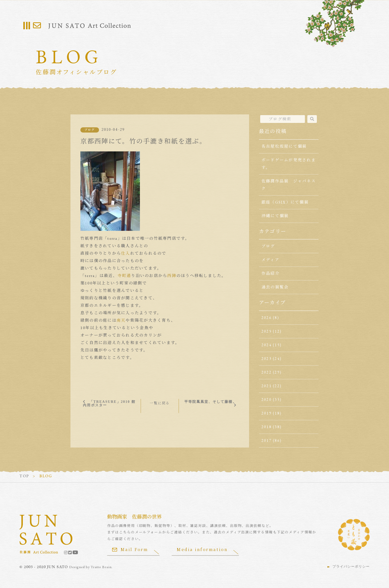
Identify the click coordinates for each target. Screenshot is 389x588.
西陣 (172, 276)
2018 (267, 427)
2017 (267, 440)
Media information (202, 549)
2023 (267, 359)
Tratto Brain (101, 567)
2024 (267, 345)
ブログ (90, 130)
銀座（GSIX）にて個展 (285, 202)
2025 (267, 331)
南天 (121, 320)
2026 (267, 318)
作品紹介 (271, 273)
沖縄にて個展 (275, 216)
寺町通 (124, 276)
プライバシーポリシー (351, 566)
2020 (267, 399)
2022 (267, 372)
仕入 (126, 253)
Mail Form (130, 549)
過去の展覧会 (275, 287)
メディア (270, 260)
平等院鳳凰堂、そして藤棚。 (211, 402)
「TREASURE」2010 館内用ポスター (109, 403)
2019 (267, 413)
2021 (267, 386)
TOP (24, 476)
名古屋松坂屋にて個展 (284, 146)
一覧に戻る (160, 403)
